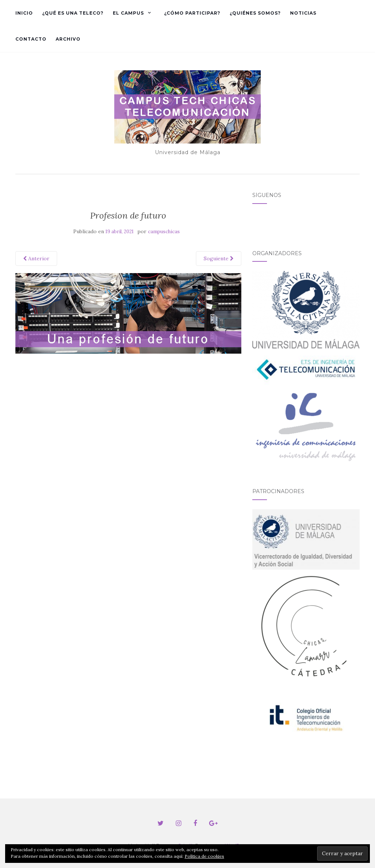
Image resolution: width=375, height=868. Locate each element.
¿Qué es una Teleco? (73, 13)
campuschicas (164, 232)
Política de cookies (204, 856)
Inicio (24, 13)
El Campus (128, 13)
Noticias (303, 13)
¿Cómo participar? (192, 13)
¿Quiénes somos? (255, 13)
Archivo (68, 39)
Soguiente (219, 258)
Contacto (31, 39)
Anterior (36, 258)
